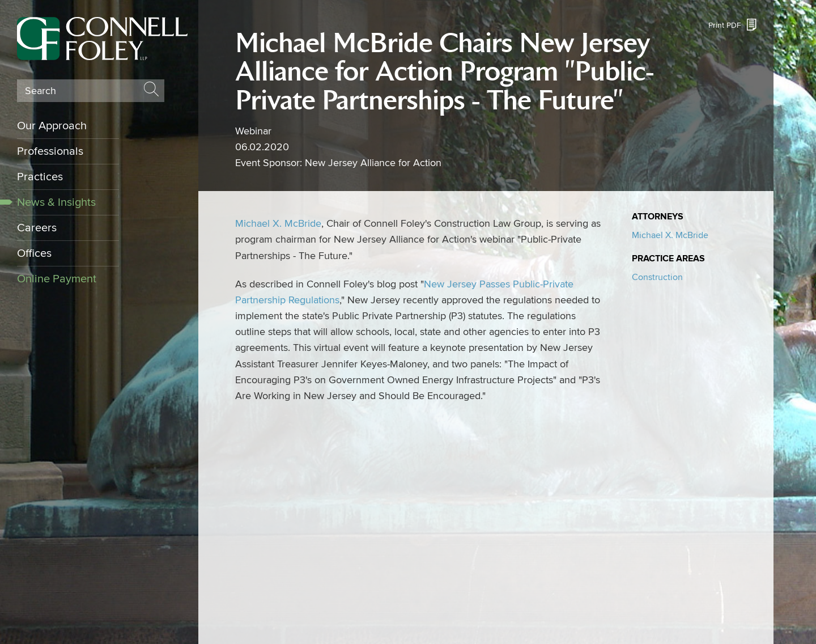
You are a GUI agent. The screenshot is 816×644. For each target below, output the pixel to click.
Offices (34, 253)
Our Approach (52, 126)
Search (41, 91)
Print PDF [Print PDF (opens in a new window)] (725, 25)
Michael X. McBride (278, 224)
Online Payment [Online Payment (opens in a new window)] (57, 279)
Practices (40, 177)
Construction (657, 277)
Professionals (50, 151)
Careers (37, 228)
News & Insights (56, 202)
